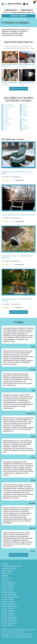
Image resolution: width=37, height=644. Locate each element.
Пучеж (5, 114)
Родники (25, 114)
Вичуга (24, 105)
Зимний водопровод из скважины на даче (18, 215)
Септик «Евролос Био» (10, 597)
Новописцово (7, 124)
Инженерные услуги (9, 569)
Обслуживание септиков (11, 566)
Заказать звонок (18, 16)
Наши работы (7, 573)
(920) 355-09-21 (11, 10)
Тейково (6, 115)
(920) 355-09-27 (26, 10)
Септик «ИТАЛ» (8, 625)
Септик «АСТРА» (8, 609)
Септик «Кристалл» (9, 623)
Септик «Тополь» (8, 616)
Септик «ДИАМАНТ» (9, 611)
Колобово (25, 121)
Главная (5, 19)
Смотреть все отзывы (18, 555)
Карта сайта (6, 637)
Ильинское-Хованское (10, 106)
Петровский (25, 112)
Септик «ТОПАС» (8, 602)
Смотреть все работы (19, 89)
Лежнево (6, 123)
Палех (24, 124)
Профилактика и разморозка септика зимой (16, 173)
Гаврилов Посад (8, 119)
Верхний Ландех (8, 105)
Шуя (5, 130)
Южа (24, 130)
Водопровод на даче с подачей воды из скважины (17, 257)
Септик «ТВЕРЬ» (8, 599)
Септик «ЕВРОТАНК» (9, 621)
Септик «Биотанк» (9, 592)
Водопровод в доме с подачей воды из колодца (17, 300)
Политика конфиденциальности (21, 637)
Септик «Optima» (8, 585)
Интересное (6, 578)
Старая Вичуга (26, 128)
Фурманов (25, 115)
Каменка (25, 106)
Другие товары (7, 571)
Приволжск (25, 126)
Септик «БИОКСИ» (9, 604)
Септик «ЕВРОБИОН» (10, 606)
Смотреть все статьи (19, 312)
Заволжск (25, 119)
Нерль (24, 110)
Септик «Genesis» (8, 587)
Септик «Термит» (8, 613)
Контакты (5, 580)
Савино (6, 128)
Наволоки (6, 110)
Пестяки (6, 112)
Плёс (5, 126)
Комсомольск (7, 108)
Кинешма (6, 121)
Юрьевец (6, 117)
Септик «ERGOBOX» (9, 595)
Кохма (24, 108)
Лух (23, 123)
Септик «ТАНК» (7, 590)
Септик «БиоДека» (9, 583)
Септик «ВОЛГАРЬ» (9, 618)
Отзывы (5, 576)
